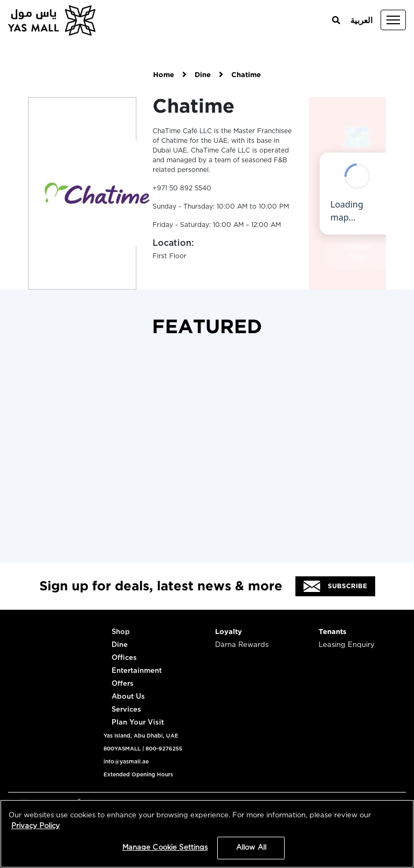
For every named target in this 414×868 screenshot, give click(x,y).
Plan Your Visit (138, 723)
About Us (128, 697)
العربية (361, 21)
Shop (121, 632)
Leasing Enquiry (347, 645)
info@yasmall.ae (126, 762)
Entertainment (137, 671)
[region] (207, 834)
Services (126, 710)
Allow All (251, 848)
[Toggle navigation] (393, 20)
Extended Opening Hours (138, 775)
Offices (124, 658)
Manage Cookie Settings (165, 848)
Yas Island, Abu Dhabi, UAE (141, 736)
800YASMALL (122, 749)
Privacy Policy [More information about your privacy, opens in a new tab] (36, 826)
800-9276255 (164, 749)
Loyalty (229, 632)
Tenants (333, 632)
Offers (123, 684)
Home (164, 75)
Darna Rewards (242, 645)
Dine (203, 75)
